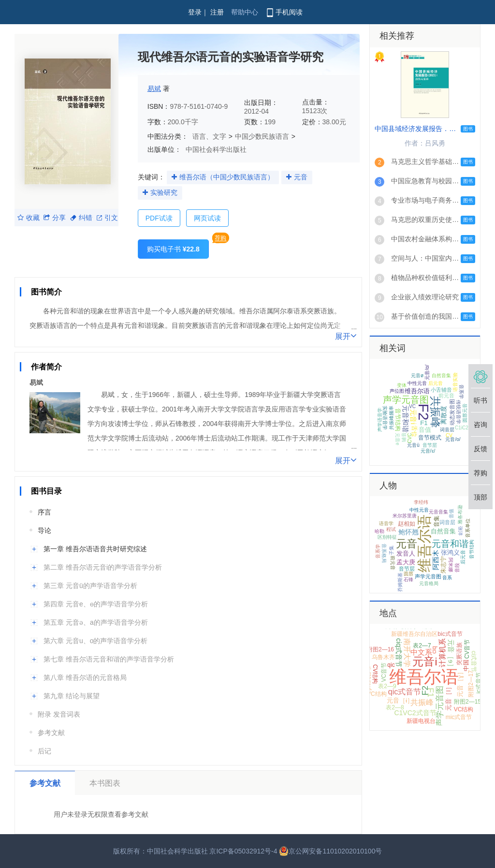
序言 (44, 512)
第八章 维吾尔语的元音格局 (85, 677)
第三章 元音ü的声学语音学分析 (90, 586)
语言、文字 (209, 136)
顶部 (480, 497)
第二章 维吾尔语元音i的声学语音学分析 (103, 567)
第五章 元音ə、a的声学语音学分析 (96, 622)
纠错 (81, 218)
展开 (346, 336)
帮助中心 (245, 12)
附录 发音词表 (59, 714)
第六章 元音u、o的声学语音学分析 (95, 641)
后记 (44, 751)
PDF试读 (159, 218)
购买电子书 (173, 249)
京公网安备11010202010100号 (330, 851)
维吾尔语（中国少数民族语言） (227, 177)
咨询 (480, 425)
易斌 (154, 88)
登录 (195, 12)
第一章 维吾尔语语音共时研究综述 (95, 549)
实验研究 (164, 192)
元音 (301, 177)
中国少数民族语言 (262, 136)
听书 (480, 400)
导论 (44, 530)
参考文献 (51, 733)
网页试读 (207, 218)
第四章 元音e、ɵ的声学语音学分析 (96, 604)
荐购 (220, 238)
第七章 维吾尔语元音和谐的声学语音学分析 (109, 659)
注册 (217, 12)
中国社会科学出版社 (216, 149)
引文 (107, 218)
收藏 (29, 218)
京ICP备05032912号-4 (243, 851)
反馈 (480, 449)
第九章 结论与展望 (72, 696)
